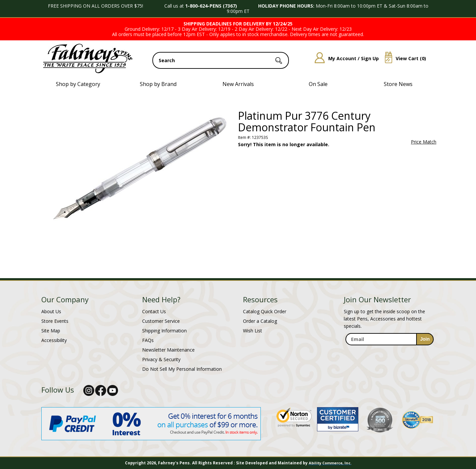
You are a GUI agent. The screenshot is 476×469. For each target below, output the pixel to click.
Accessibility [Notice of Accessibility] (54, 340)
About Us (51, 311)
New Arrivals (238, 84)
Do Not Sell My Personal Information (182, 369)
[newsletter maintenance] (389, 352)
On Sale (318, 84)
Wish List (253, 331)
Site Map (51, 331)
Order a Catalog (260, 321)
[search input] (221, 60)
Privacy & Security (161, 359)
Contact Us (154, 311)
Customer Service (161, 321)
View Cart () (403, 58)
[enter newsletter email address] (389, 339)
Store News (398, 84)
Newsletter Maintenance (168, 350)
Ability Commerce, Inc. (330, 463)
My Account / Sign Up (344, 58)
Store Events (55, 321)
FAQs (148, 340)
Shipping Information (164, 331)
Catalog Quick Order (265, 311)
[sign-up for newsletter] (425, 339)
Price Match (424, 142)
